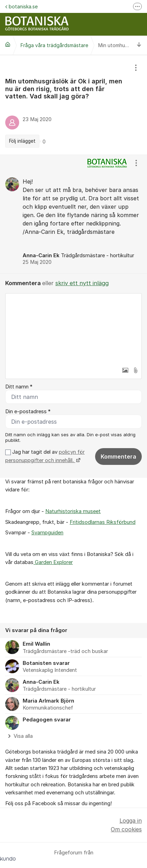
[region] (73, 105)
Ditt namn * (19, 387)
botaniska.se (21, 6)
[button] (125, 370)
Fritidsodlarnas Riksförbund (103, 522)
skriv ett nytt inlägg (82, 283)
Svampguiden (47, 533)
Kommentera (118, 457)
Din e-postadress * (28, 411)
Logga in (131, 821)
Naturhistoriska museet (73, 511)
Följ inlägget (22, 141)
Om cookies (126, 829)
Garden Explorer (53, 562)
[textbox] (73, 328)
